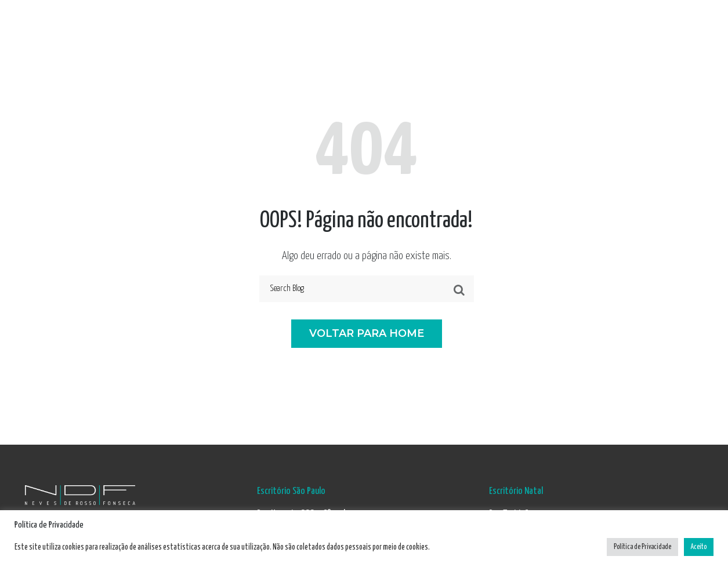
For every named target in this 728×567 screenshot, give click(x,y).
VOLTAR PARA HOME (367, 333)
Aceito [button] (699, 547)
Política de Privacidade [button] (642, 547)
